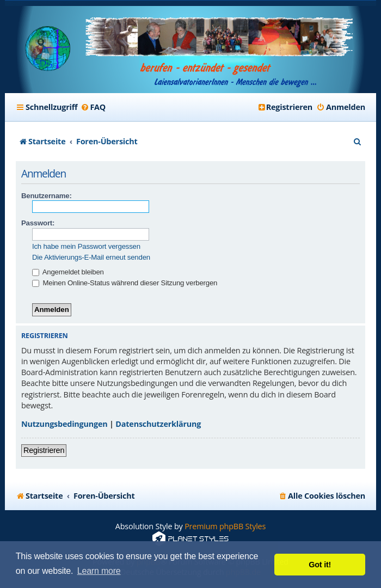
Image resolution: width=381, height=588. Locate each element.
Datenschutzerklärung (158, 424)
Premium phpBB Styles (225, 526)
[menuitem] (93, 107)
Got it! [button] (320, 565)
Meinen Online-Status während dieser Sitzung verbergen (125, 283)
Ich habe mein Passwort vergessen (86, 246)
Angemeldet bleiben (68, 272)
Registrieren (44, 450)
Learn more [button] (99, 571)
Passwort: (38, 223)
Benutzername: (47, 196)
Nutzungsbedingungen (64, 424)
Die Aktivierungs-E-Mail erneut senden (91, 257)
